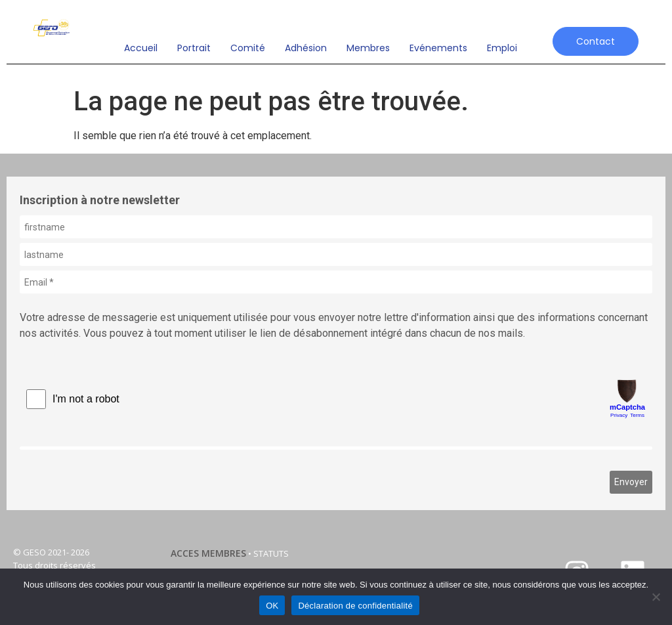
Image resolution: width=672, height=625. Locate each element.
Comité (248, 48)
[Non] (656, 597)
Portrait (194, 48)
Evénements (438, 48)
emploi (502, 48)
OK (272, 606)
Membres (368, 48)
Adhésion (306, 48)
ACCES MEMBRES (208, 553)
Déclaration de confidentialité (355, 606)
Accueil (141, 48)
